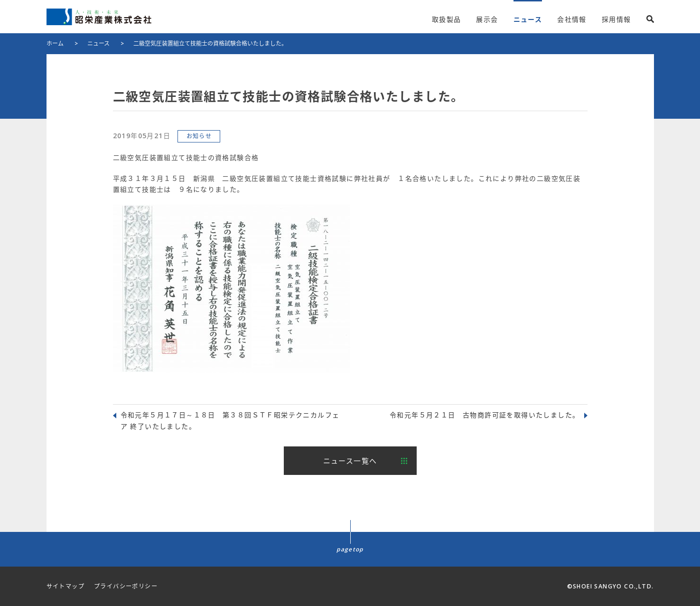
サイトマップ (65, 586)
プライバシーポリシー (126, 586)
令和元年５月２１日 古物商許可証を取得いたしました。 (485, 415)
